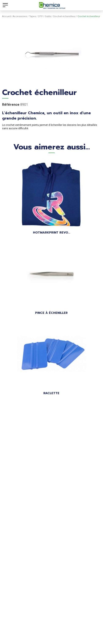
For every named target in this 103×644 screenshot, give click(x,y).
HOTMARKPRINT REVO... (51, 233)
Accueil (6, 16)
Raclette (51, 393)
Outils (48, 16)
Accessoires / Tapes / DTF (28, 16)
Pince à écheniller (51, 313)
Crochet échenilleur (64, 16)
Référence (11, 105)
